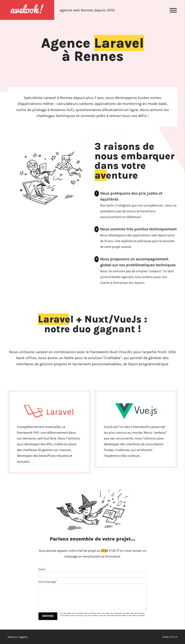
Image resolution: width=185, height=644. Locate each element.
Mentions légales (18, 637)
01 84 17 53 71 (110, 551)
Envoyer (48, 616)
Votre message (48, 582)
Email (42, 569)
